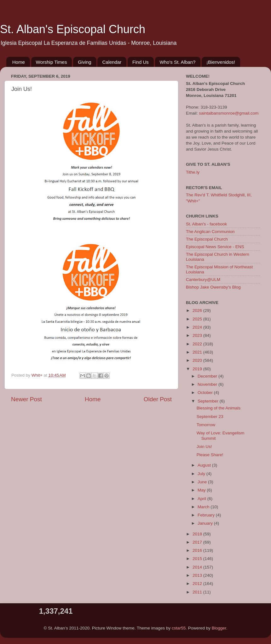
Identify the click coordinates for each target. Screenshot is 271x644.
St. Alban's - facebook (206, 224)
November (208, 384)
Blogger (219, 628)
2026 (198, 310)
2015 (198, 559)
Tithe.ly (193, 172)
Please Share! (210, 455)
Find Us (141, 62)
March (204, 507)
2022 (198, 344)
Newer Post (26, 399)
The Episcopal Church (207, 239)
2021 (198, 352)
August (205, 465)
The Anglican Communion (210, 232)
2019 (198, 369)
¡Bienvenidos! (221, 62)
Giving (85, 62)
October (206, 393)
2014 (198, 567)
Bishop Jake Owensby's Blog (213, 287)
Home (19, 62)
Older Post (158, 399)
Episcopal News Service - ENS (215, 247)
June (203, 482)
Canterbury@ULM (203, 280)
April (202, 499)
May (202, 490)
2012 (198, 584)
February (207, 515)
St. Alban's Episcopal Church (73, 29)
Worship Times (52, 62)
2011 (198, 592)
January (206, 523)
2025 (198, 319)
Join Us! (204, 447)
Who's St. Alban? (178, 62)
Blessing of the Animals (219, 408)
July (202, 474)
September (209, 401)
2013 (198, 575)
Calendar (112, 62)
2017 (198, 542)
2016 (198, 550)
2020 (198, 360)
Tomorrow (206, 425)
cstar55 (179, 628)
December (208, 376)
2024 (198, 327)
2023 (198, 335)
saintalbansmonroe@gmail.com (229, 113)
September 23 (210, 417)
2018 (198, 534)
